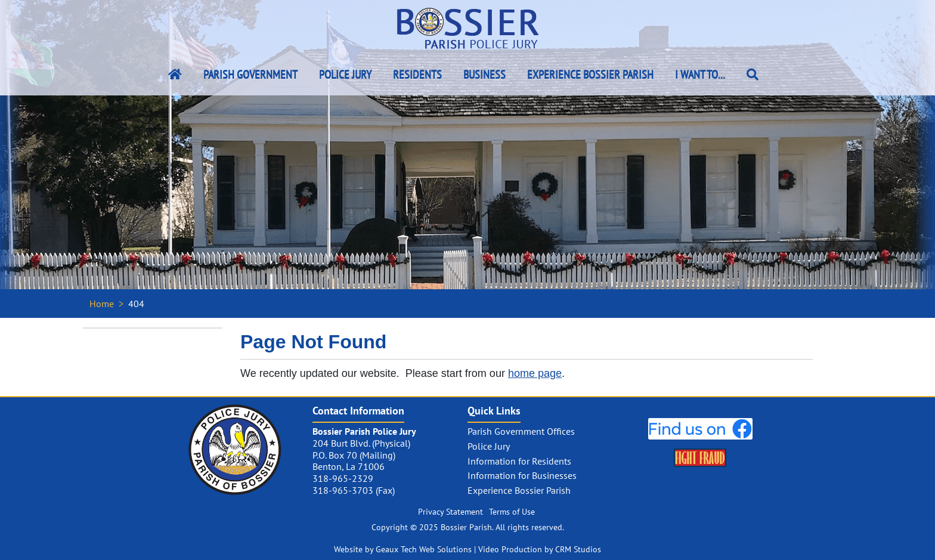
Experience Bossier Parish (590, 75)
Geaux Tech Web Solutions (424, 549)
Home (102, 304)
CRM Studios (578, 549)
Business (484, 75)
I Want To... (700, 75)
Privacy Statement (451, 512)
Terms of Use (512, 512)
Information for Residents (519, 461)
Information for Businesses (522, 475)
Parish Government (250, 75)
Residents (417, 75)
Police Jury (345, 75)
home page (535, 373)
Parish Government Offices (521, 431)
